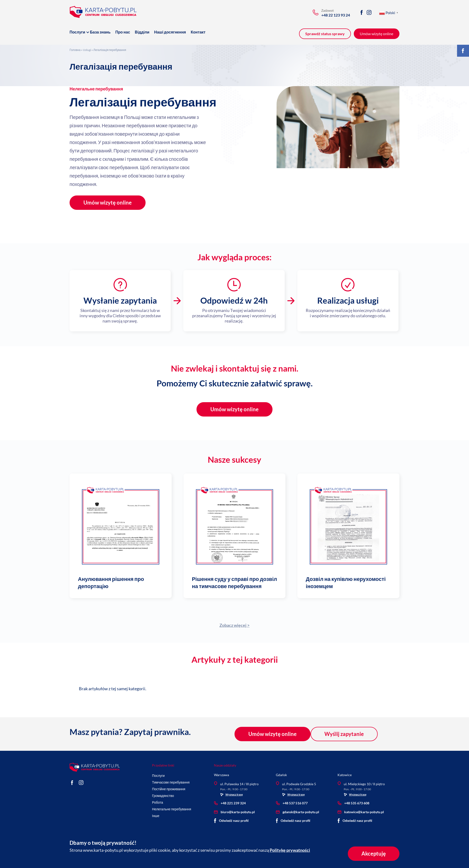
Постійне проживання (169, 789)
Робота (158, 802)
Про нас (123, 32)
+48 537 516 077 (292, 803)
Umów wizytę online (108, 203)
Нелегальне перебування (96, 89)
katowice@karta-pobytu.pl (361, 812)
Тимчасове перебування (171, 782)
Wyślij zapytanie (344, 734)
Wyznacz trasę (232, 795)
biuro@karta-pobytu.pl (234, 812)
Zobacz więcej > (234, 625)
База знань (100, 32)
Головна (75, 50)
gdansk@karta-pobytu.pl (297, 812)
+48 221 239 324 (230, 803)
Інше (156, 816)
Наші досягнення (170, 32)
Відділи (142, 32)
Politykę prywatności (290, 850)
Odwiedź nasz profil (231, 820)
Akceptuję (373, 854)
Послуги (77, 32)
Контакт (198, 32)
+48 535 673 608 (353, 803)
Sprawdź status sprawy (325, 34)
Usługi (87, 50)
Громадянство (163, 796)
